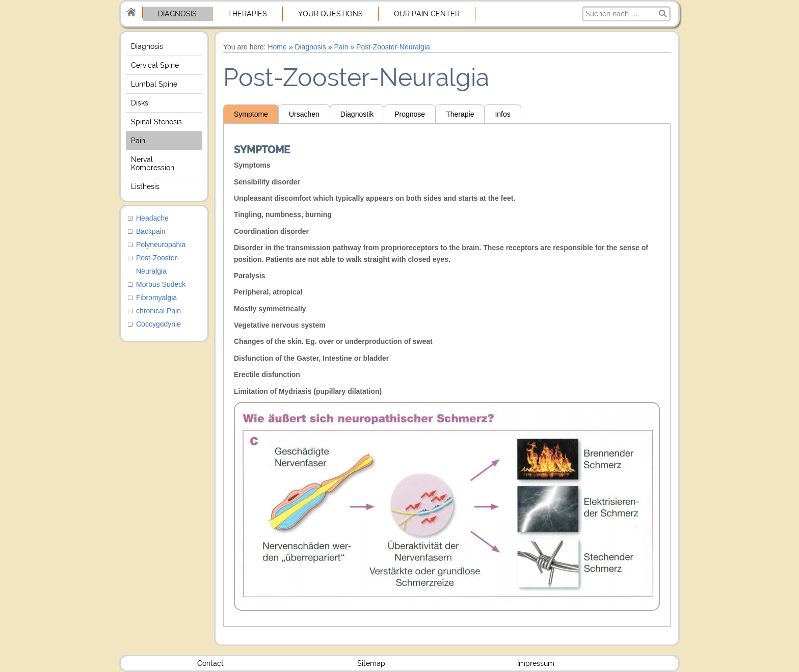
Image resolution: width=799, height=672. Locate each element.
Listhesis (145, 186)
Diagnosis (177, 14)
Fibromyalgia (156, 298)
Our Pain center (427, 14)
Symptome (251, 114)
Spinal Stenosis (156, 122)
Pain (138, 141)
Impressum (536, 663)
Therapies (247, 14)
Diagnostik (357, 114)
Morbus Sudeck (161, 284)
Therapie (460, 114)
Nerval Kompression (153, 164)
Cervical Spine (155, 65)
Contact (210, 663)
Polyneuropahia (161, 245)
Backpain (151, 231)
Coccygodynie (158, 324)
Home (277, 47)
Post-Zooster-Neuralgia (393, 47)
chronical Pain (158, 311)
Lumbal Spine (154, 84)
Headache (152, 218)
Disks (140, 103)
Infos (502, 114)
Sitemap (371, 663)
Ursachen (304, 114)
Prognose (410, 114)
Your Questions (330, 14)
